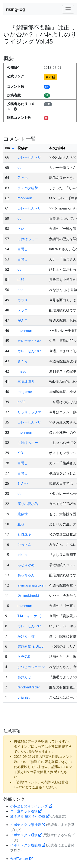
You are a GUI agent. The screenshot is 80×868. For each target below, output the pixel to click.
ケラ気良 (24, 657)
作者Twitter (21, 859)
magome (25, 392)
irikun (22, 555)
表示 (51, 77)
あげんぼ (24, 677)
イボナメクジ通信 (26, 835)
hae (20, 290)
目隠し (23, 249)
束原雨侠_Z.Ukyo (31, 646)
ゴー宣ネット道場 (26, 811)
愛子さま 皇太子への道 (30, 816)
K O (20, 453)
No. (10, 148)
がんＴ (23, 320)
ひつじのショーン (31, 667)
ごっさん (24, 544)
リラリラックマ (29, 412)
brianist (24, 697)
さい (21, 229)
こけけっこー (28, 239)
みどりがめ (26, 565)
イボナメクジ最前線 (28, 845)
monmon (25, 198)
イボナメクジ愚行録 (28, 825)
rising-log (15, 9)
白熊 (21, 280)
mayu (22, 371)
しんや (23, 483)
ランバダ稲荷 (28, 188)
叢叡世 (23, 514)
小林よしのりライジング (31, 806)
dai (20, 167)
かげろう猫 (26, 636)
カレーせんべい (29, 157)
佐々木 (23, 178)
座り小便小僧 (28, 504)
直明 (21, 524)
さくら (23, 361)
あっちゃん (26, 575)
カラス (23, 300)
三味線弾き (26, 381)
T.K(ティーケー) (29, 616)
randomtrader (29, 687)
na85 (21, 402)
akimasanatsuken (32, 585)
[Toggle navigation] (68, 9)
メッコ (23, 310)
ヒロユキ (24, 534)
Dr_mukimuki (28, 595)
